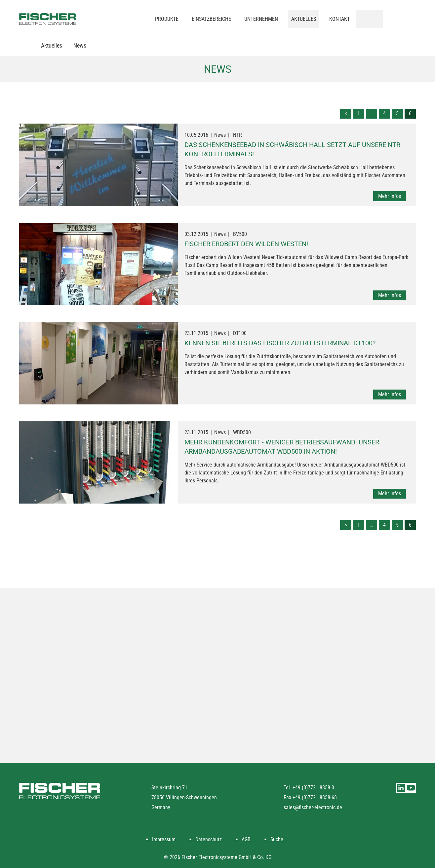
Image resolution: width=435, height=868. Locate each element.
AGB (246, 839)
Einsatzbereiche (211, 19)
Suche (277, 839)
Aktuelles (304, 19)
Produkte (167, 19)
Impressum (164, 839)
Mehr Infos (390, 196)
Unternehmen (261, 19)
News (80, 45)
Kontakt (339, 19)
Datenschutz (209, 839)
